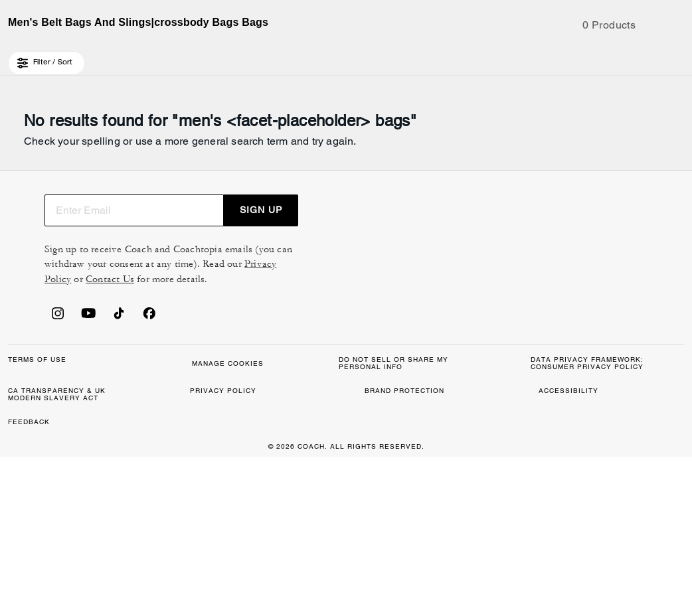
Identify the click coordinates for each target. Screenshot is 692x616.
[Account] (655, 58)
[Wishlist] (634, 58)
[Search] (561, 58)
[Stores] (104, 58)
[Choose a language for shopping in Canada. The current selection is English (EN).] (43, 58)
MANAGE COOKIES (269, 533)
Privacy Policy (531, 358)
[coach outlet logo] (346, 58)
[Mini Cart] (676, 58)
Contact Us (601, 358)
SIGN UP (633, 289)
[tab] (284, 16)
